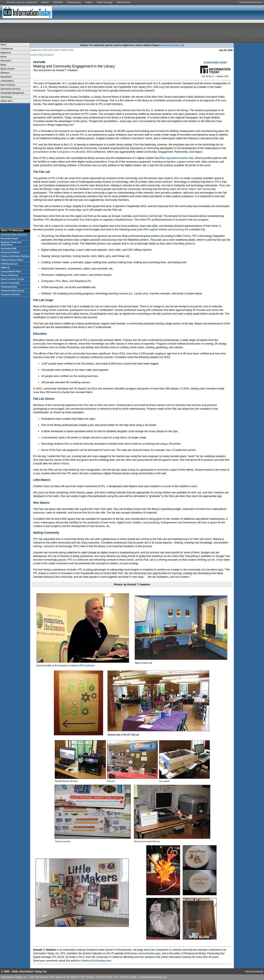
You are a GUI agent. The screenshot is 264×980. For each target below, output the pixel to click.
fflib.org (159, 87)
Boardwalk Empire (10, 239)
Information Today (51, 50)
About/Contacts (254, 971)
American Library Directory (14, 235)
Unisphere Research (11, 294)
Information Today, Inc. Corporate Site (22, 2)
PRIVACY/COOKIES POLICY (251, 2)
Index (41, 55)
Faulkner (89, 2)
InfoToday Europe (9, 264)
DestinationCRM (9, 249)
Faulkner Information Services (15, 256)
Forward (48, 55)
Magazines (36, 50)
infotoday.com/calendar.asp (142, 953)
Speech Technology (104, 2)
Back (35, 55)
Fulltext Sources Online (12, 260)
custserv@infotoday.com (153, 977)
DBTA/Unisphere (124, 2)
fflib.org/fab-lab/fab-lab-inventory (164, 229)
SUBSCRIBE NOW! (215, 63)
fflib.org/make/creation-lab (176, 158)
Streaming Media (74, 2)
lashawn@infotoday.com (172, 45)
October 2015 (67, 50)
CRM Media (58, 2)
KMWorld (45, 2)
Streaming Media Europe (13, 291)
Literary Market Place (11, 272)
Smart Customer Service (12, 279)
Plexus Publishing (9, 275)
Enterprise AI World (10, 252)
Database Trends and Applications (11, 244)
